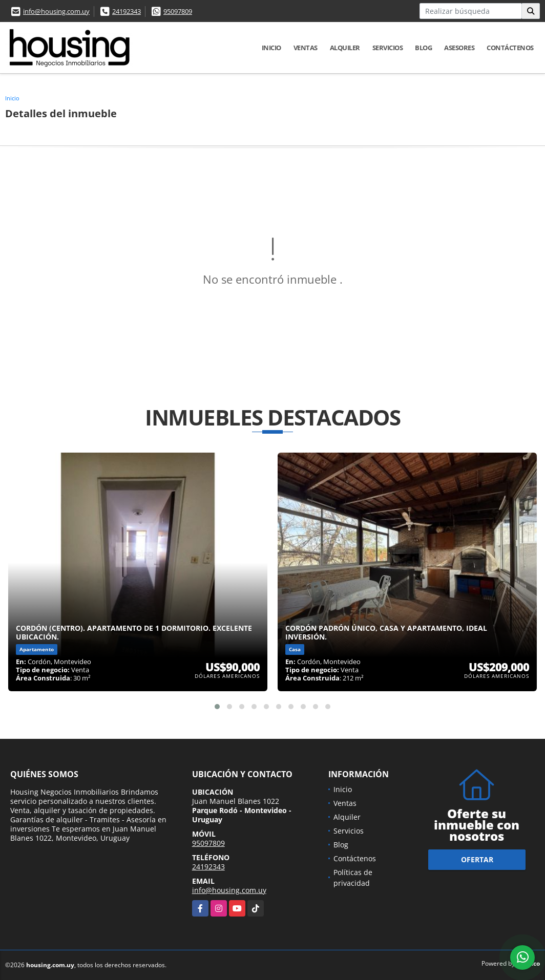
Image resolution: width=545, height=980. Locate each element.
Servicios (388, 48)
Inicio (271, 48)
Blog (423, 48)
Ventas (306, 48)
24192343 (127, 11)
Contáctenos (510, 48)
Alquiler (345, 48)
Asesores (459, 48)
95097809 (178, 11)
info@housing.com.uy (56, 11)
